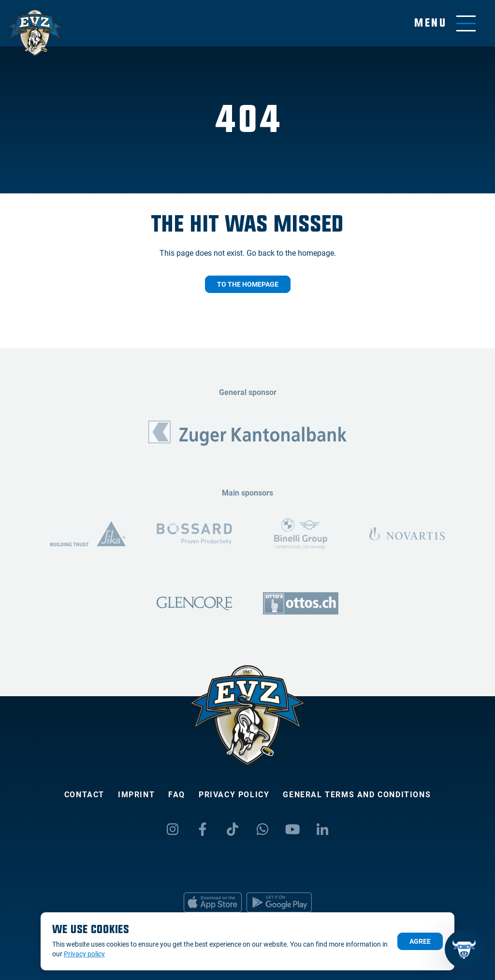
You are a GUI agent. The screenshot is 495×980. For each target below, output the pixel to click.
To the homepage (248, 284)
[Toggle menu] (445, 23)
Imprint (136, 795)
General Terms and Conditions (357, 795)
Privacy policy (234, 795)
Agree (420, 941)
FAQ (177, 795)
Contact (84, 795)
